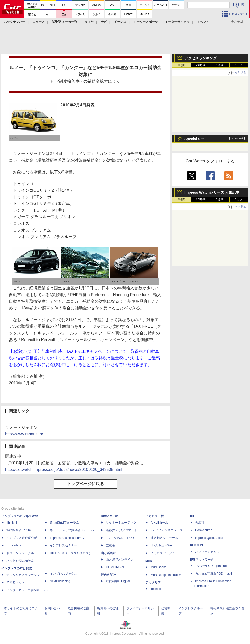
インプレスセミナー (64, 545)
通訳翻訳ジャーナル (164, 538)
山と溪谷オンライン (120, 560)
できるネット (16, 582)
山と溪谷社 (108, 553)
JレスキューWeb (162, 545)
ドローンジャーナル (20, 553)
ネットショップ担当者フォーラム (73, 530)
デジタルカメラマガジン (23, 575)
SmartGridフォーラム (64, 523)
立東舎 (110, 545)
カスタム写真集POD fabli (214, 574)
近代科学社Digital (118, 581)
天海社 (200, 523)
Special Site (195, 139)
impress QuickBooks (209, 538)
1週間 (220, 65)
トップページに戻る (85, 484)
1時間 (182, 65)
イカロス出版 (155, 516)
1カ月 (239, 65)
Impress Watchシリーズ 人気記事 (212, 192)
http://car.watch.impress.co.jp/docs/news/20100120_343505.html (64, 470)
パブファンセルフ (207, 552)
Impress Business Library (67, 538)
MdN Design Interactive (166, 575)
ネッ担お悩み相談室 (20, 561)
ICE (193, 516)
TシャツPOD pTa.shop (212, 566)
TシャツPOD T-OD (120, 538)
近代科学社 (108, 575)
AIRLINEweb (159, 523)
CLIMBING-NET (117, 567)
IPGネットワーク (202, 560)
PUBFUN (196, 545)
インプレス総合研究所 (22, 538)
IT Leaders (14, 545)
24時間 (201, 65)
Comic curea (204, 530)
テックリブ (153, 582)
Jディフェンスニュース (167, 530)
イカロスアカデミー (164, 553)
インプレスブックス (64, 574)
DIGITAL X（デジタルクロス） (71, 553)
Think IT (12, 523)
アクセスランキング (201, 58)
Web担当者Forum (18, 530)
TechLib (156, 589)
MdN (149, 561)
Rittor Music (110, 516)
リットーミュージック (121, 523)
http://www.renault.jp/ (24, 434)
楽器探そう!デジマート (122, 530)
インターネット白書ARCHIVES (28, 590)
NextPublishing (60, 581)
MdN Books (158, 567)
